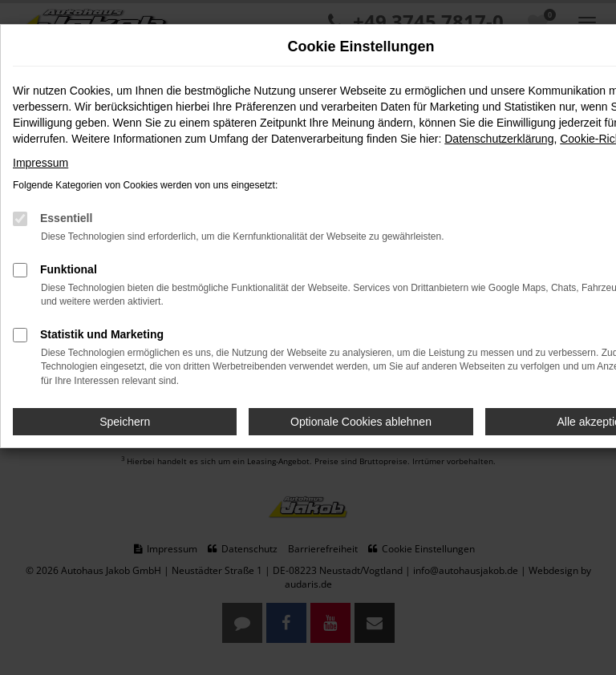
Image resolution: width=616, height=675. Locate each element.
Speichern (125, 422)
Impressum (41, 163)
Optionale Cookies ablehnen (361, 422)
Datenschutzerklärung (499, 139)
